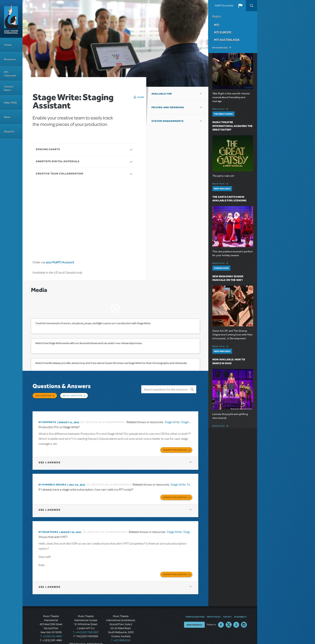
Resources (10, 59)
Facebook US (221, 618)
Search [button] (252, 6)
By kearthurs (48, 526)
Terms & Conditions (195, 610)
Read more (221, 109)
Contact (227, 610)
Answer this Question (175, 445)
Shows (8, 45)
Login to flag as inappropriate (105, 418)
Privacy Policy (214, 610)
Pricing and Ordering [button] (168, 107)
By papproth (47, 418)
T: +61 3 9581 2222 (121, 634)
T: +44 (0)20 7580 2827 (86, 626)
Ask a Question (43, 395)
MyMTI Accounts (224, 6)
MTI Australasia (227, 40)
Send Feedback (194, 618)
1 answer (49, 458)
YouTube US (236, 618)
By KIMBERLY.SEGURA (52, 480)
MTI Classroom (10, 74)
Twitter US (229, 618)
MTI (217, 25)
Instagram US (244, 618)
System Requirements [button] (168, 121)
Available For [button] (162, 94)
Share (141, 97)
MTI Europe (223, 32)
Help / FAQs (11, 103)
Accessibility (240, 610)
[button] (240, 6)
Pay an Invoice (220, 48)
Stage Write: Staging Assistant (184, 418)
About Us (9, 132)
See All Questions (73, 395)
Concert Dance (9, 88)
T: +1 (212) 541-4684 (51, 630)
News (7, 117)
